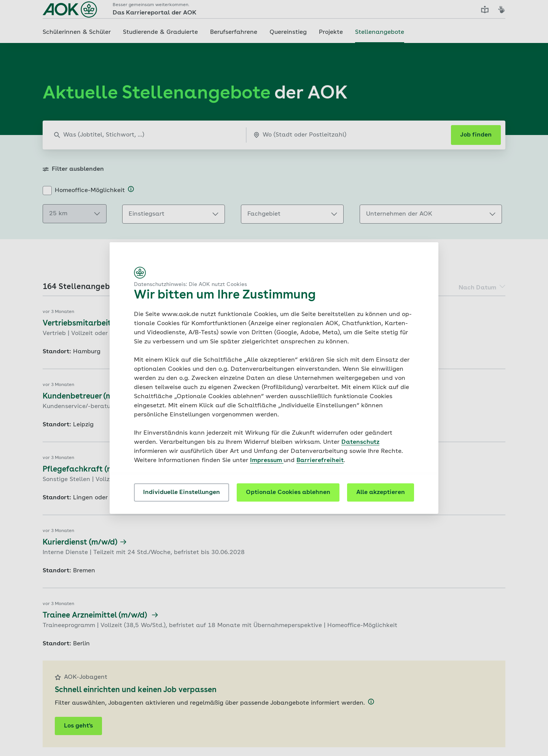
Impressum (267, 461)
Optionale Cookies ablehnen (288, 492)
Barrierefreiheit (320, 461)
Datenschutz (360, 442)
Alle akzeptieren (381, 492)
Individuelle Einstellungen (182, 492)
